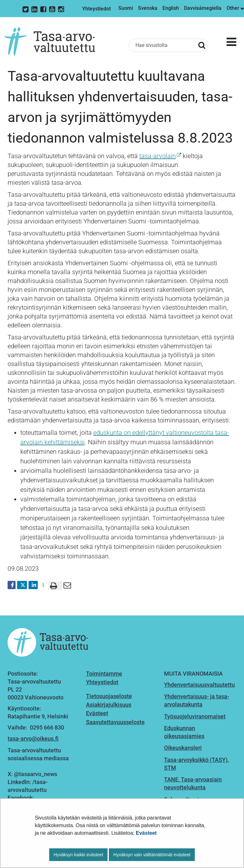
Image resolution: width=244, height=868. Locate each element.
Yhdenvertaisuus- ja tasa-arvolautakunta (197, 700)
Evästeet (146, 833)
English (171, 8)
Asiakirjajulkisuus (109, 705)
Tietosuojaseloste (109, 696)
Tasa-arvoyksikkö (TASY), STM (196, 764)
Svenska (148, 8)
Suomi (126, 8)
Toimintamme (104, 674)
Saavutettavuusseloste (115, 722)
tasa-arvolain (160, 156)
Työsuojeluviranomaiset (195, 716)
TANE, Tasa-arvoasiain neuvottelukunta (193, 783)
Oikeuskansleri (183, 748)
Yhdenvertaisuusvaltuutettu (199, 685)
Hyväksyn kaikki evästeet (78, 855)
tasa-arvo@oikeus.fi (33, 739)
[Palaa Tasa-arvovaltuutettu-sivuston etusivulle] (50, 42)
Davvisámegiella (203, 8)
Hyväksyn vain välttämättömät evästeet (152, 855)
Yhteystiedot (96, 9)
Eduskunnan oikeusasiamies (184, 732)
